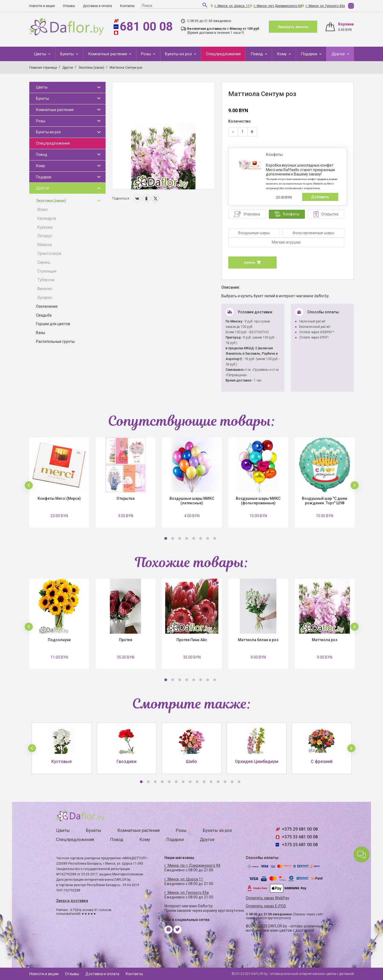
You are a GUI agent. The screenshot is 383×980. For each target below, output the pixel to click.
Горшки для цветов (53, 324)
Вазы (41, 333)
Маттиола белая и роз (258, 640)
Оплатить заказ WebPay (268, 898)
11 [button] (211, 782)
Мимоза (45, 245)
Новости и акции (42, 6)
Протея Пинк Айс (192, 640)
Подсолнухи (59, 640)
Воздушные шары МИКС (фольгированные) (258, 501)
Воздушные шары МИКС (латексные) (192, 501)
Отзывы (69, 6)
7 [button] (208, 538)
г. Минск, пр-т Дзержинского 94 (278, 6)
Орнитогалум (49, 254)
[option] (163, 136)
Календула (47, 218)
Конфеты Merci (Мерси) (59, 498)
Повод (257, 54)
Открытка (126, 498)
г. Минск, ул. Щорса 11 (184, 879)
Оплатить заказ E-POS (266, 906)
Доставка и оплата (97, 6)
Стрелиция (47, 271)
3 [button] (180, 538)
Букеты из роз (179, 54)
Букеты (68, 54)
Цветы (41, 54)
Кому (282, 54)
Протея (126, 640)
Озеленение (47, 306)
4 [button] (187, 538)
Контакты (127, 6)
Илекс (43, 210)
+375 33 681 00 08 (300, 837)
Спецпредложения (223, 54)
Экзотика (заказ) (51, 201)
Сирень (44, 262)
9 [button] (197, 782)
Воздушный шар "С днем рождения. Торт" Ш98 (325, 501)
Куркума (45, 227)
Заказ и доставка (72, 901)
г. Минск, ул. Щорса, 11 (232, 6)
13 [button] (225, 782)
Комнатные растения (108, 54)
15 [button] (239, 782)
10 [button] (204, 782)
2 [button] (173, 538)
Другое (339, 54)
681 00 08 (146, 27)
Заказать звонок (293, 27)
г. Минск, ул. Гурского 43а (325, 6)
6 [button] (201, 538)
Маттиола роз (325, 640)
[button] (29, 485)
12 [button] (218, 782)
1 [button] (166, 538)
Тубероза (46, 280)
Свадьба (44, 315)
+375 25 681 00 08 (300, 845)
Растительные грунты (55, 342)
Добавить (320, 197)
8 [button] (215, 538)
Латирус (45, 236)
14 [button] (232, 782)
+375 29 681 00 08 (300, 829)
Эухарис (45, 298)
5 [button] (194, 538)
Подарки (310, 54)
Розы (147, 54)
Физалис (45, 289)
